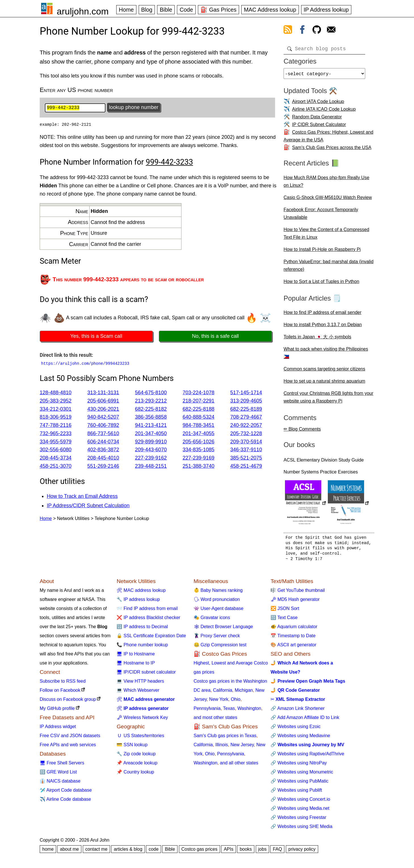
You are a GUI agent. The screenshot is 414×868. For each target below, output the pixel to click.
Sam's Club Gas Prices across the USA (332, 150)
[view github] (317, 31)
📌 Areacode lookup (137, 765)
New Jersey (242, 747)
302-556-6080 (56, 450)
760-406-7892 (103, 426)
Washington (249, 711)
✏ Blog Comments (302, 431)
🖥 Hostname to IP (136, 665)
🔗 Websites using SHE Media (301, 829)
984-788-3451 (198, 426)
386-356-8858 (151, 418)
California (223, 692)
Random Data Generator (317, 119)
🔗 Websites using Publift (296, 792)
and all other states (239, 765)
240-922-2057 (246, 426)
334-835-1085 (198, 450)
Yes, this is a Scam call (96, 337)
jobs (262, 851)
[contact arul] (331, 31)
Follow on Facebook (60, 692)
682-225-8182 (151, 410)
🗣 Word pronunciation (217, 602)
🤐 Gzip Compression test (220, 647)
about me (69, 851)
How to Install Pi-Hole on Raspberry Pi (322, 252)
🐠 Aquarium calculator (294, 629)
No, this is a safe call (215, 337)
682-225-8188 (198, 410)
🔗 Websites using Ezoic (295, 729)
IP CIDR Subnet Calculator (319, 127)
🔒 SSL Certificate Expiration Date (151, 638)
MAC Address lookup (270, 10)
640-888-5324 (198, 418)
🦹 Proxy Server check (217, 638)
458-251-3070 (56, 467)
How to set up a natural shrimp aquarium (324, 383)
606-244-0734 (103, 442)
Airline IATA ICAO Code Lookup (324, 111)
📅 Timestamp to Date (293, 638)
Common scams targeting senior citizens (324, 371)
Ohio (236, 702)
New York (219, 702)
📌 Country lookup (135, 774)
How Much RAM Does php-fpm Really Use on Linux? (326, 184)
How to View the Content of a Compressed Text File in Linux (326, 236)
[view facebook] (302, 31)
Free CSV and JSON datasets (70, 738)
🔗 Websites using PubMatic (299, 783)
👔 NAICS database (60, 783)
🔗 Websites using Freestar (298, 820)
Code (186, 10)
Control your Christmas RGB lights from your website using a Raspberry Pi (329, 399)
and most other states (216, 720)
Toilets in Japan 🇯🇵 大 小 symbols (317, 339)
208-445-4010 (103, 459)
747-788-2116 (56, 426)
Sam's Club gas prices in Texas (225, 738)
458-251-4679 (246, 467)
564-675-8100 (151, 393)
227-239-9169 (198, 459)
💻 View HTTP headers (140, 683)
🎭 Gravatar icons (212, 620)
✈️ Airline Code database (65, 801)
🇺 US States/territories (140, 738)
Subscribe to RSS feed (63, 683)
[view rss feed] (288, 31)
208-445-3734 (56, 459)
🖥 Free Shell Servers (62, 765)
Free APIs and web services (68, 747)
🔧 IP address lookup (138, 602)
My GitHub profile (57, 711)
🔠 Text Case (284, 620)
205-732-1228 (246, 434)
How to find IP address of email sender (323, 315)
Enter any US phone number (76, 90)
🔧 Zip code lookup (136, 756)
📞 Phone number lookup (142, 647)
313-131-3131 (103, 393)
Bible (166, 10)
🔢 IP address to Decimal (142, 629)
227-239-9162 (151, 459)
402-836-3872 (103, 450)
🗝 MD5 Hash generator (295, 602)
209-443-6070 (151, 450)
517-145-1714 (246, 393)
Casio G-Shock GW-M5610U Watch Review (328, 200)
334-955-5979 (56, 442)
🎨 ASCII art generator (293, 647)
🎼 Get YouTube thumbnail (298, 593)
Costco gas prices (199, 851)
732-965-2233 (56, 434)
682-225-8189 (246, 410)
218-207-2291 (198, 401)
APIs (229, 851)
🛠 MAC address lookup (141, 593)
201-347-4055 (198, 434)
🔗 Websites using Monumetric (302, 774)
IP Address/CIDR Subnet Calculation (88, 506)
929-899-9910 (151, 442)
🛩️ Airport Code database (66, 792)
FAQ (277, 851)
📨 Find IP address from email (147, 611)
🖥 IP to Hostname (136, 656)
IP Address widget (58, 729)
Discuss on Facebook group (68, 702)
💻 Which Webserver (138, 692)
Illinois (221, 747)
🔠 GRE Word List (58, 774)
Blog (147, 10)
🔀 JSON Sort (285, 611)
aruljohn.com (83, 11)
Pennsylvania (207, 711)
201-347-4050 (151, 434)
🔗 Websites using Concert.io (300, 801)
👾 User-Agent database (219, 611)
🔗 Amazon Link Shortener (298, 711)
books (246, 851)
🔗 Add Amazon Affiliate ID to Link (305, 720)
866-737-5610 (103, 434)
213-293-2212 (151, 401)
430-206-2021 (103, 410)
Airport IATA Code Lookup (318, 104)
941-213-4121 (151, 426)
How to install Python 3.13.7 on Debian (323, 327)
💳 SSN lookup (132, 747)
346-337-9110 (246, 450)
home (48, 851)
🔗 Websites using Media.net (300, 811)
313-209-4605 (246, 401)
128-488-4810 (56, 393)
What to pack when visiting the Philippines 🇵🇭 (326, 355)
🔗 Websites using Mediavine (300, 738)
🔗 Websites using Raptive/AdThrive (307, 756)
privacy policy (302, 851)
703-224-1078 (198, 393)
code (154, 851)
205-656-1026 (198, 442)
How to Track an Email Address (82, 497)
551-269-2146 (103, 467)
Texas (229, 711)
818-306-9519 (56, 418)
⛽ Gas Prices (218, 10)
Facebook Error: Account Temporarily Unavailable (321, 216)
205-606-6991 (103, 401)
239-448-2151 (151, 467)
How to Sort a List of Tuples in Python (321, 284)
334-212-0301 (56, 410)
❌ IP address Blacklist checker (148, 620)
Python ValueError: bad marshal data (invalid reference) (329, 268)
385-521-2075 (246, 459)
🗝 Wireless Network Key (142, 720)
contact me (96, 851)
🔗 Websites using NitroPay (299, 765)
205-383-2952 (56, 401)
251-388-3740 (198, 467)
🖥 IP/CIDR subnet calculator (146, 674)
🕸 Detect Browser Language (223, 629)
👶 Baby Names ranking (218, 593)
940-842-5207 (103, 418)
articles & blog (128, 851)
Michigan (244, 692)
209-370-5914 (246, 442)
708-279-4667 (246, 418)
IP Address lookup (326, 10)
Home (126, 10)
